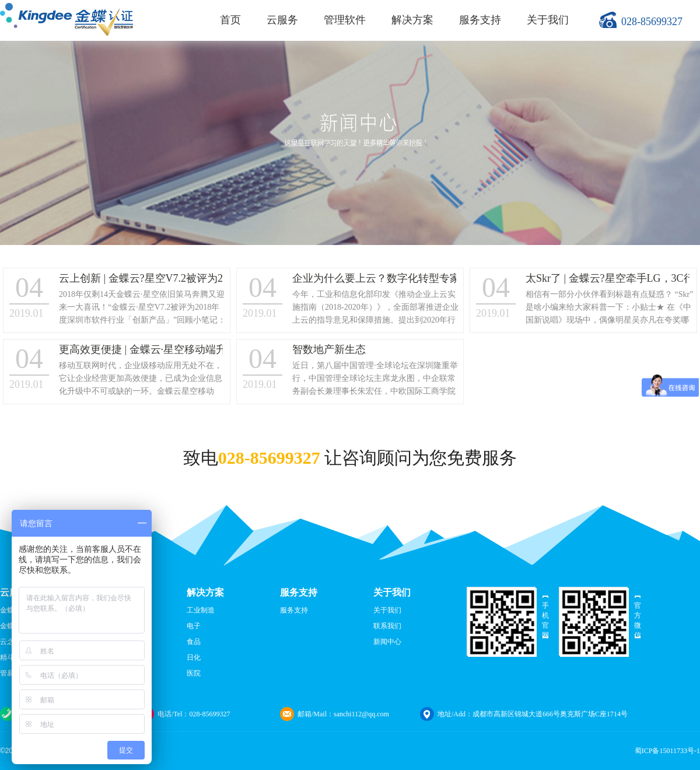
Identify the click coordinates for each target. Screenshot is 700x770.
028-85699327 (652, 22)
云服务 (282, 20)
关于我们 (548, 20)
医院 (194, 673)
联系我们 (387, 626)
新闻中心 (387, 642)
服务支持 (480, 20)
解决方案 (412, 20)
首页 (230, 20)
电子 (194, 626)
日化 (194, 657)
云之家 (10, 642)
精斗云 (10, 657)
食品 (194, 642)
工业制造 (201, 610)
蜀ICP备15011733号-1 (667, 751)
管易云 (10, 673)
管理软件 (345, 20)
